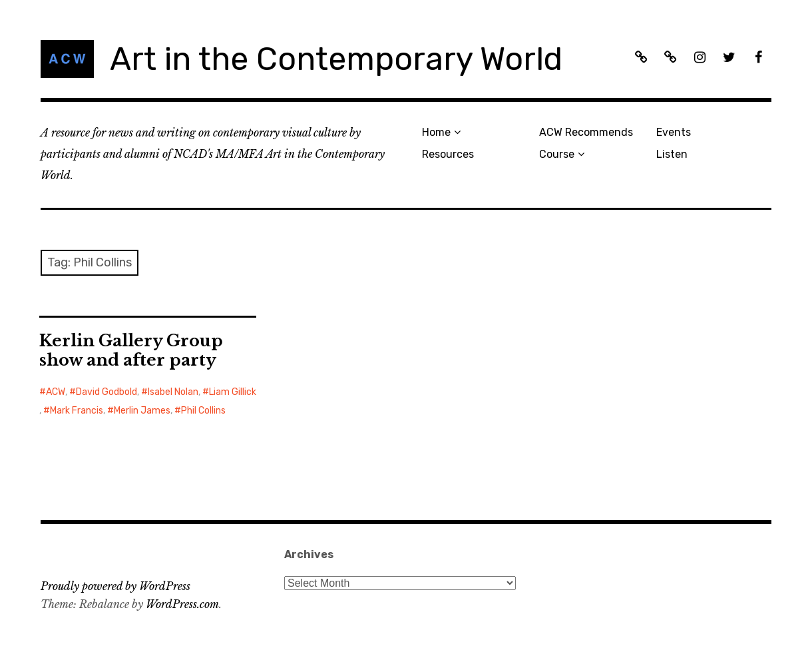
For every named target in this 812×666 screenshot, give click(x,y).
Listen (672, 154)
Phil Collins (203, 411)
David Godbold (106, 392)
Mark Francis (77, 411)
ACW (56, 392)
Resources (448, 154)
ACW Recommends (586, 132)
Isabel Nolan (173, 392)
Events (674, 132)
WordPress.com (182, 604)
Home (436, 132)
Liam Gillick (233, 392)
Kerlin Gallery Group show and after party (131, 350)
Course (557, 154)
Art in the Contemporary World (336, 59)
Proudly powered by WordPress (115, 586)
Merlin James (142, 411)
